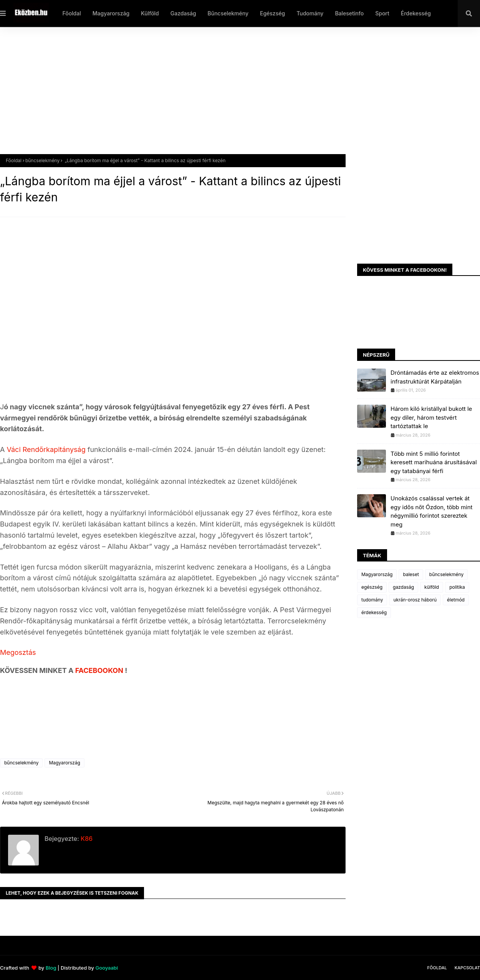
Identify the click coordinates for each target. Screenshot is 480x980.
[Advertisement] (230, 96)
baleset (411, 574)
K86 (86, 839)
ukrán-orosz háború (415, 600)
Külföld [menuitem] (150, 13)
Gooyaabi (107, 968)
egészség (372, 587)
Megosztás (18, 652)
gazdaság (403, 587)
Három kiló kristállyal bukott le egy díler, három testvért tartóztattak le (431, 417)
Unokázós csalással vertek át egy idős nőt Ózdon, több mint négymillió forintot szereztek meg (432, 511)
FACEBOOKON (100, 670)
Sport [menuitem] (382, 13)
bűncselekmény (42, 160)
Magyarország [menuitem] (111, 13)
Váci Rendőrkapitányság (46, 449)
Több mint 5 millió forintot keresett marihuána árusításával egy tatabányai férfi (434, 462)
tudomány (372, 600)
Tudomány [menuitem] (310, 13)
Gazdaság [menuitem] (183, 13)
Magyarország (64, 763)
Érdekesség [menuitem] (416, 13)
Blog (51, 968)
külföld (432, 587)
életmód (456, 600)
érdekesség (374, 612)
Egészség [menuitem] (272, 13)
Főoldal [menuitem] (71, 13)
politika (457, 587)
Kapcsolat (467, 968)
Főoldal (14, 160)
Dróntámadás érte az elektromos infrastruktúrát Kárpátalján (435, 377)
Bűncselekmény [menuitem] (228, 13)
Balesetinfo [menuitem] (349, 13)
